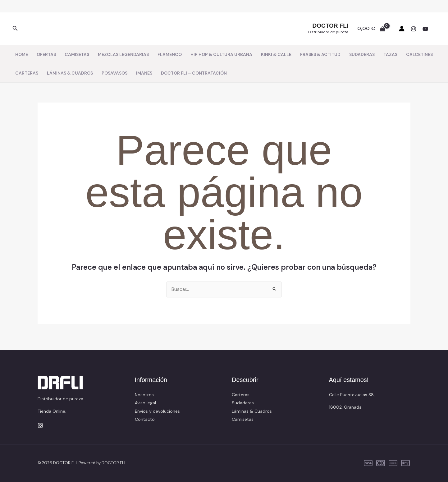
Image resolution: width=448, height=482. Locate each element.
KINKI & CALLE (276, 54)
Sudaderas (243, 403)
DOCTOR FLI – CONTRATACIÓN (194, 73)
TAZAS (390, 54)
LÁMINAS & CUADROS (70, 73)
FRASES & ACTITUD (320, 54)
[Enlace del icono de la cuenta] (402, 29)
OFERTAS (46, 54)
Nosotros (144, 395)
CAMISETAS (77, 54)
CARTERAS (27, 73)
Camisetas (243, 420)
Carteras (241, 395)
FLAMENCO (170, 54)
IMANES (144, 73)
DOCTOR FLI (330, 26)
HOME (22, 54)
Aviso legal (145, 403)
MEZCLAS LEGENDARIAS (123, 54)
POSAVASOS (114, 73)
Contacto (145, 420)
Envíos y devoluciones (157, 411)
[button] (15, 29)
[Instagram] (414, 29)
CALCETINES (419, 54)
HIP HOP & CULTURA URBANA (221, 54)
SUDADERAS (362, 54)
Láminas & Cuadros (252, 411)
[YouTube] (425, 29)
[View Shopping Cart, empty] (371, 29)
